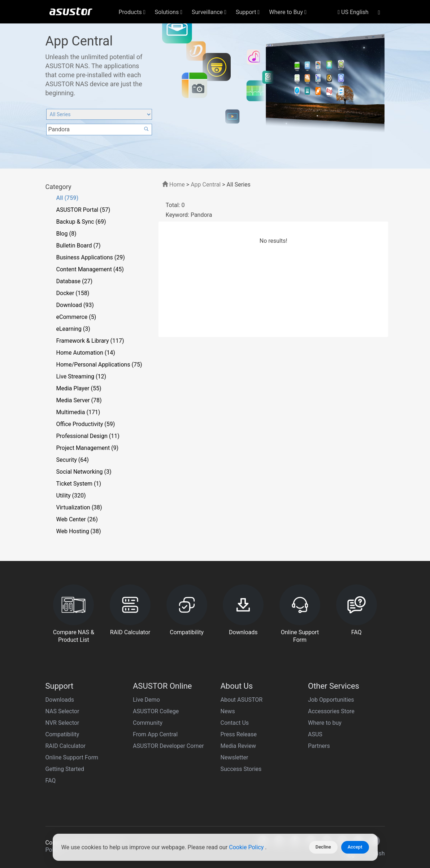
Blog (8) (66, 234)
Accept (355, 847)
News (228, 711)
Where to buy (325, 723)
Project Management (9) (88, 448)
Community (148, 723)
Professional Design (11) (88, 436)
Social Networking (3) (84, 472)
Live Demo (146, 700)
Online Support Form (72, 757)
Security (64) (73, 460)
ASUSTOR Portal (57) (83, 210)
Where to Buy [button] (288, 12)
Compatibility (62, 734)
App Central (206, 185)
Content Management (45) (90, 269)
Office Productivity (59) (86, 424)
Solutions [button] (169, 12)
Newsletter (234, 757)
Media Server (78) (79, 400)
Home (173, 185)
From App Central (155, 734)
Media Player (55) (79, 388)
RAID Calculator (66, 746)
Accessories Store (331, 711)
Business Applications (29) (91, 257)
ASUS (315, 734)
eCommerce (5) (76, 317)
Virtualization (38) (79, 507)
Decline (323, 847)
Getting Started (65, 769)
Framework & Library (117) (90, 341)
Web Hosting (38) (79, 531)
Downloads (60, 700)
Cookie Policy (247, 847)
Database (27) (75, 281)
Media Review (238, 746)
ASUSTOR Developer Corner (168, 746)
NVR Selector (62, 723)
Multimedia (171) (78, 412)
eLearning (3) (73, 329)
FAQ (51, 781)
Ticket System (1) (79, 484)
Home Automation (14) (86, 353)
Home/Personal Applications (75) (99, 365)
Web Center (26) (77, 519)
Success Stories (241, 769)
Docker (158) (73, 293)
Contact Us (235, 723)
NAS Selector (62, 711)
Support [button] (248, 12)
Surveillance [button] (209, 12)
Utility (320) (71, 496)
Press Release (239, 734)
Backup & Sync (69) (81, 222)
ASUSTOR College (156, 711)
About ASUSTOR (242, 700)
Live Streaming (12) (81, 376)
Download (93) (75, 305)
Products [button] (132, 12)
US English (353, 12)
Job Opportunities (331, 700)
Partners (319, 746)
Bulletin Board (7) (79, 246)
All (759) (68, 198)
